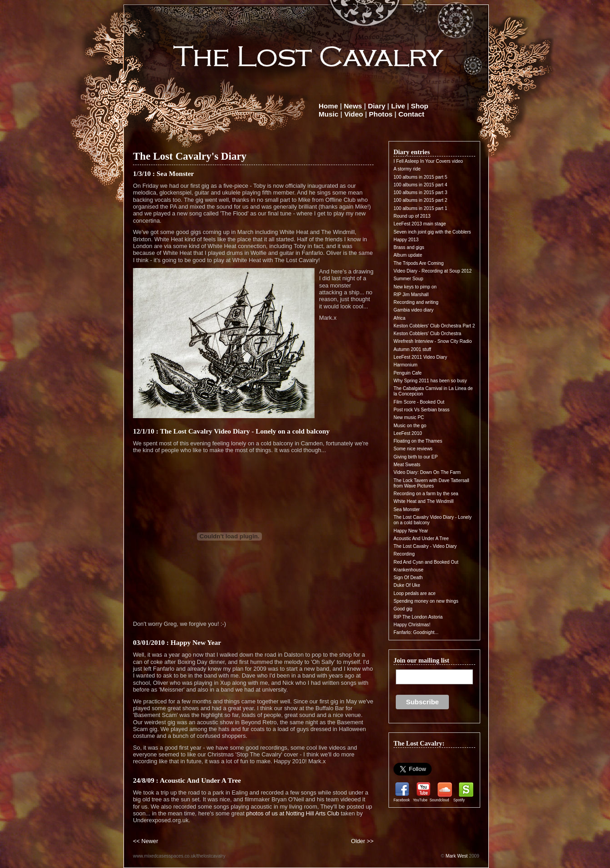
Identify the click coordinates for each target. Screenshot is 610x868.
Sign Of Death (408, 578)
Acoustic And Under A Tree (421, 539)
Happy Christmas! (412, 625)
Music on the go (410, 426)
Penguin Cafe (408, 373)
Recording (404, 554)
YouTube (420, 800)
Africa (399, 318)
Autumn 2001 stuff (412, 349)
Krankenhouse (408, 570)
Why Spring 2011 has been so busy (430, 381)
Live (398, 106)
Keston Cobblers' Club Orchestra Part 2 (434, 326)
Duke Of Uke (407, 585)
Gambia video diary (413, 310)
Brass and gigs (409, 247)
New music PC (409, 417)
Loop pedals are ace (415, 593)
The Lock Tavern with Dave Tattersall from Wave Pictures (431, 483)
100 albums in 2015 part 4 (420, 185)
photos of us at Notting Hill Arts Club (293, 813)
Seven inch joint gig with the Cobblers (432, 232)
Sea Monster (407, 510)
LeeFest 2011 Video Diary (420, 357)
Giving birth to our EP (416, 457)
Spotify (459, 800)
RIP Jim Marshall (411, 295)
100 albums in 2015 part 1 (420, 208)
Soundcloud (439, 800)
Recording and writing (416, 302)
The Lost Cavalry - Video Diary (425, 546)
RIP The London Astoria (418, 617)
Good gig (403, 609)
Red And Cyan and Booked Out (426, 562)
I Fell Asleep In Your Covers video (428, 161)
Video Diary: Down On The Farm (427, 472)
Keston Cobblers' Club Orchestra (427, 334)
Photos (381, 114)
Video (354, 114)
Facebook (402, 800)
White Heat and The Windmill (423, 501)
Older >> (362, 841)
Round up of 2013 (412, 216)
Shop (419, 106)
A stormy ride (407, 169)
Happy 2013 (406, 240)
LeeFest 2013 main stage (420, 224)
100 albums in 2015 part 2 (420, 200)
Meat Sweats (407, 465)
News (353, 106)
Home (328, 106)
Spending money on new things (426, 601)
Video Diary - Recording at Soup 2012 (433, 271)
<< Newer (145, 841)
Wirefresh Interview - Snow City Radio (433, 341)
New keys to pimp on (415, 287)
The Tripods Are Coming (418, 263)
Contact (411, 114)
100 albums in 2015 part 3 (420, 193)
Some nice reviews (413, 449)
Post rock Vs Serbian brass (421, 410)
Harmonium (406, 365)
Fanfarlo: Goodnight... (416, 632)
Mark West (457, 856)
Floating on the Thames (418, 441)
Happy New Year (411, 531)
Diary (377, 106)
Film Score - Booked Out (419, 402)
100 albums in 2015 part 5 (420, 177)
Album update (408, 255)
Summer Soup (408, 279)
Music (329, 114)
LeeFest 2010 (408, 433)
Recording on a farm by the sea (426, 494)
